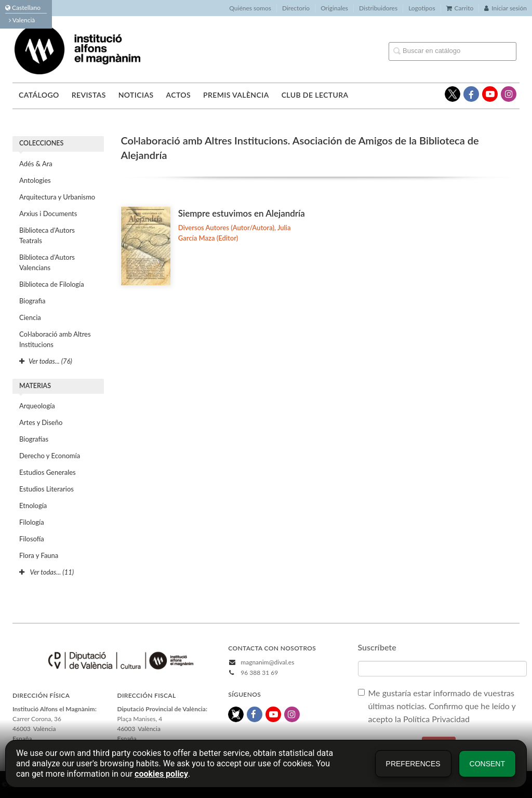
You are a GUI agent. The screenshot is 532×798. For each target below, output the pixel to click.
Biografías (34, 439)
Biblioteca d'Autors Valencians (47, 262)
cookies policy (161, 774)
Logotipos (422, 8)
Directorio (296, 8)
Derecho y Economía (50, 456)
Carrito (460, 8)
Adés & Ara (36, 164)
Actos (178, 95)
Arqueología (37, 406)
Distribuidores (378, 8)
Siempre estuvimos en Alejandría (242, 213)
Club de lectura (315, 95)
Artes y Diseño (41, 422)
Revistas (89, 95)
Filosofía (32, 539)
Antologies (35, 180)
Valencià (22, 20)
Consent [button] (487, 764)
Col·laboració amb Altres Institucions (55, 339)
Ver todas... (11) (46, 572)
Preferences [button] (413, 764)
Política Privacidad (437, 719)
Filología (32, 522)
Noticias (136, 95)
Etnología (33, 506)
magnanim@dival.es (267, 662)
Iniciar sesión (506, 8)
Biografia (32, 301)
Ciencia (30, 317)
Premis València (236, 95)
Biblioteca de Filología (52, 284)
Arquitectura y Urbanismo (57, 197)
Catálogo (39, 95)
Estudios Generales (48, 472)
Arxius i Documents (48, 214)
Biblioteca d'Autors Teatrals (47, 235)
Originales (334, 8)
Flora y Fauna (39, 555)
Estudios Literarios (46, 489)
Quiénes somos (250, 8)
